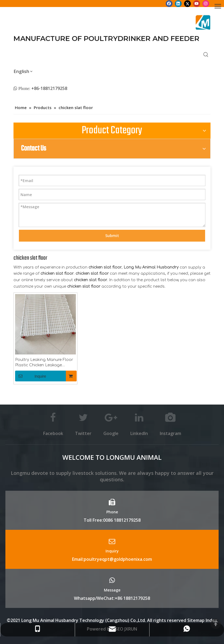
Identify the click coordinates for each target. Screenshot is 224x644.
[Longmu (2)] (203, 22)
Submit (112, 236)
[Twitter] (187, 4)
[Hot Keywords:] (206, 55)
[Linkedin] (178, 4)
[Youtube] (197, 4)
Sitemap (196, 620)
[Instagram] (206, 4)
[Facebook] (169, 4)
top (216, 624)
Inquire (31, 376)
